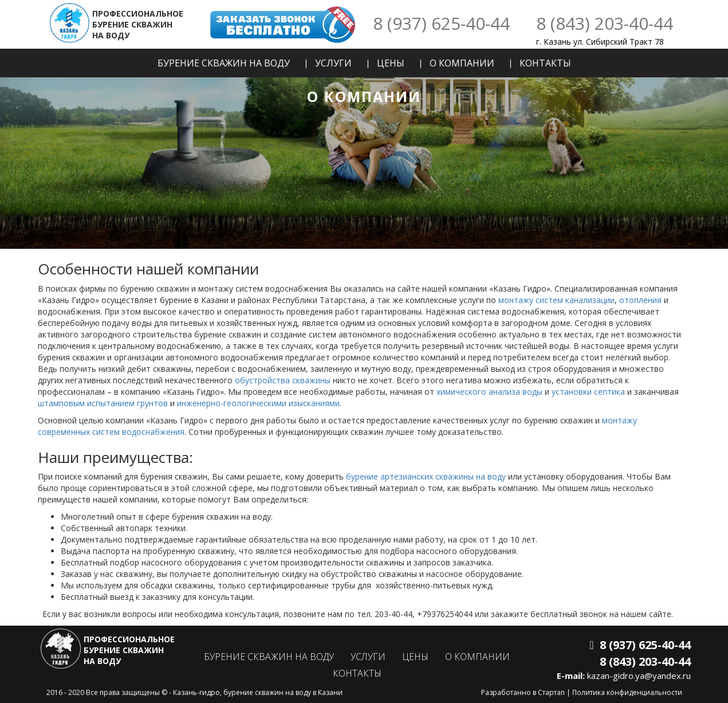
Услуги (333, 63)
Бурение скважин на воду (224, 63)
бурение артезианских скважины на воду (426, 476)
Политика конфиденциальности (627, 692)
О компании (462, 63)
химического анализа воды (489, 392)
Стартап (551, 692)
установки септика (588, 392)
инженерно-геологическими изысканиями (258, 403)
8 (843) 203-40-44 (605, 23)
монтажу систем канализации (556, 300)
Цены (391, 63)
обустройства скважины (283, 380)
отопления (640, 300)
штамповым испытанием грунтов (103, 403)
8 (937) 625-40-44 (441, 23)
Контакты (545, 63)
